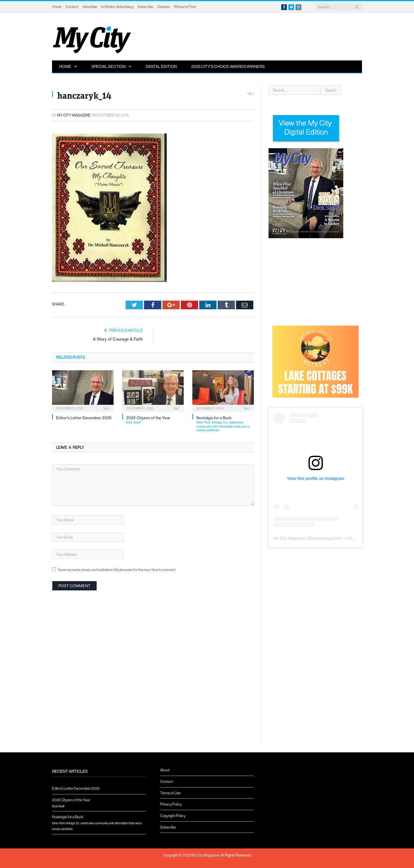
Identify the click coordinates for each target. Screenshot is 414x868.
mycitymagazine (326, 538)
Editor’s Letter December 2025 (84, 418)
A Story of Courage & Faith (118, 339)
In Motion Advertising (117, 7)
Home (57, 7)
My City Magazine (74, 115)
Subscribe (145, 7)
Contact (72, 7)
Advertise (90, 7)
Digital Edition (161, 66)
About (165, 770)
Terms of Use (170, 793)
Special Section (109, 66)
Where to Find (185, 7)
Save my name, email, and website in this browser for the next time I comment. (117, 570)
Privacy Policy (171, 804)
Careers (164, 7)
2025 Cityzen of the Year (155, 420)
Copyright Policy (173, 816)
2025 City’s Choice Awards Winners (228, 66)
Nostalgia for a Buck (225, 424)
